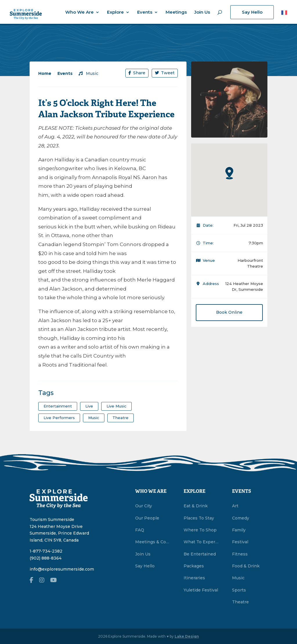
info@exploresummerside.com (62, 569)
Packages (194, 566)
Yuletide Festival (201, 590)
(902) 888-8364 (46, 558)
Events (145, 12)
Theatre (240, 602)
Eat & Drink (196, 506)
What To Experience (201, 542)
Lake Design (187, 636)
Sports (239, 590)
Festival (240, 542)
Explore (115, 12)
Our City (144, 506)
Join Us (202, 12)
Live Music (116, 406)
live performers (59, 418)
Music (88, 73)
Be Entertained (200, 554)
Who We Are (79, 12)
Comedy (241, 518)
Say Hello (252, 12)
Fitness (240, 554)
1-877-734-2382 (46, 551)
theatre (121, 418)
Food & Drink (246, 566)
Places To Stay (199, 518)
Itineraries (194, 578)
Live (89, 406)
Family (239, 530)
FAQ (140, 530)
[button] (229, 173)
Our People (147, 518)
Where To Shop (200, 530)
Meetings (176, 12)
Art (235, 506)
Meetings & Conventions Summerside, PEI (153, 542)
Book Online (229, 312)
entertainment (58, 406)
